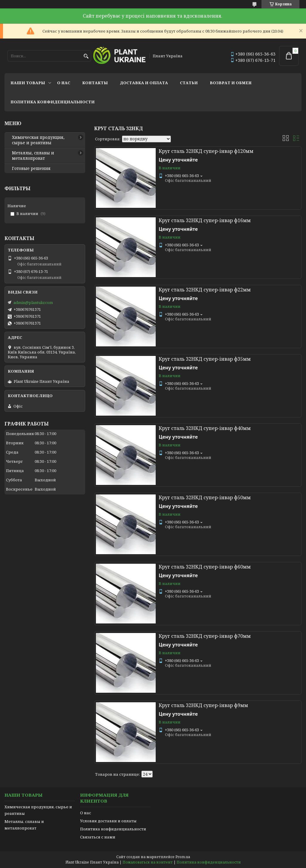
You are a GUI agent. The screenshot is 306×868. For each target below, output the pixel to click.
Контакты (95, 83)
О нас (64, 83)
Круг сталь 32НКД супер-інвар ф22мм (205, 290)
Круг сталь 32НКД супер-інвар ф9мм (203, 705)
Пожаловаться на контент (148, 862)
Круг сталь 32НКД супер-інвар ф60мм (205, 567)
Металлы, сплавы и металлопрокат (33, 156)
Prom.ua (183, 857)
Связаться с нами (98, 837)
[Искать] (86, 56)
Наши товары (28, 83)
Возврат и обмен (231, 83)
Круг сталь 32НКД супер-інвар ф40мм (205, 428)
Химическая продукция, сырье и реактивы (38, 140)
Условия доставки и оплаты (108, 821)
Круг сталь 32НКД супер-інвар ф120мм (206, 151)
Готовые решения (31, 168)
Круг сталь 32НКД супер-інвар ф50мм (205, 497)
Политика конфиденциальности (53, 102)
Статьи (189, 83)
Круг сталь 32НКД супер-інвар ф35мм (205, 359)
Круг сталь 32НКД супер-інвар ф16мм (205, 220)
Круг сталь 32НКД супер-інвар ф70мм (205, 636)
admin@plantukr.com (33, 302)
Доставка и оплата (144, 83)
